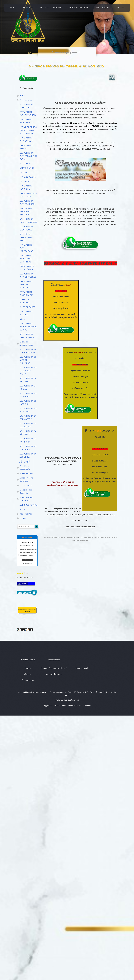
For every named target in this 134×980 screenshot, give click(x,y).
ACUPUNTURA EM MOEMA (28, 387)
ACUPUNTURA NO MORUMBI (28, 410)
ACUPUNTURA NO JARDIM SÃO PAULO (28, 371)
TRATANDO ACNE (28, 177)
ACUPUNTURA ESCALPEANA (26, 228)
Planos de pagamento (80, 8)
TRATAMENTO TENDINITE (26, 187)
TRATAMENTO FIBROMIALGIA (26, 294)
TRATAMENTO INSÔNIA (26, 313)
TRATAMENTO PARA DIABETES (27, 121)
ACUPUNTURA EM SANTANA (28, 380)
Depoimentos (26, 514)
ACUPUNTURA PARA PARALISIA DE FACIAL (28, 156)
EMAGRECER (25, 164)
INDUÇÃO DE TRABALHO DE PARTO (26, 237)
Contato (121, 8)
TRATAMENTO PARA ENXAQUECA (28, 114)
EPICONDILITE (26, 181)
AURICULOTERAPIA (28, 505)
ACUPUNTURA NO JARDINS (28, 402)
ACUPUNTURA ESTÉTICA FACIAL (28, 336)
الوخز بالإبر (25, 461)
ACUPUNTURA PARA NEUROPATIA (28, 221)
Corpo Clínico (26, 485)
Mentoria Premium (54, 674)
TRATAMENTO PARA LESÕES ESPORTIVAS (26, 259)
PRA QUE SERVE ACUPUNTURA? (80, 526)
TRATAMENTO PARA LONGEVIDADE (26, 248)
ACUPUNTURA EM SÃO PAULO (28, 433)
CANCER (23, 172)
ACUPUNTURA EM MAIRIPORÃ (28, 440)
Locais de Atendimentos (51, 8)
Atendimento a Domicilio (26, 491)
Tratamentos (27, 8)
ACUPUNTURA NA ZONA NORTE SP (28, 351)
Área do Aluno (103, 8)
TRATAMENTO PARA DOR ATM (27, 139)
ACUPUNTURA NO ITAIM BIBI (28, 395)
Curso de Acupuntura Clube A (54, 668)
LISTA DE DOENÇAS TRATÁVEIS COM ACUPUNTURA (28, 130)
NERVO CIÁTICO (27, 168)
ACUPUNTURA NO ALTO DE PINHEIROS (28, 360)
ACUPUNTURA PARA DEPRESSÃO (28, 275)
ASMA (22, 319)
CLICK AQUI (105, 149)
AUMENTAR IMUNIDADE (25, 301)
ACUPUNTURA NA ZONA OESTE (28, 418)
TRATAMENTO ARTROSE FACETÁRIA (26, 284)
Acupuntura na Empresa (26, 479)
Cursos (28, 668)
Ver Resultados (27, 563)
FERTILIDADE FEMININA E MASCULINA (26, 212)
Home (12, 8)
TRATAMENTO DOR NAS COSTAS (28, 195)
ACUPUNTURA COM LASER (26, 106)
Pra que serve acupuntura (26, 499)
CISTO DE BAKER (27, 307)
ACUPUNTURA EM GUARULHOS (28, 425)
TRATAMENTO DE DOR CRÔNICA (28, 268)
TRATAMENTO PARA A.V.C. (26, 147)
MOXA (22, 509)
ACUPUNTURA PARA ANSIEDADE (28, 202)
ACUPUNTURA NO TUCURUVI (28, 448)
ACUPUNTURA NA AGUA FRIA (28, 455)
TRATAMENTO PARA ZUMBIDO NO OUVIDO (28, 327)
